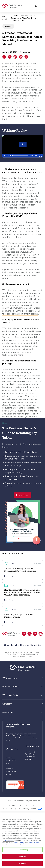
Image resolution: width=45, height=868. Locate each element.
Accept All (23, 863)
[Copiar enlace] (21, 57)
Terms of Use (12, 654)
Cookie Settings (22, 850)
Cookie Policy (19, 843)
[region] (22, 840)
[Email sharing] (26, 57)
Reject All (23, 857)
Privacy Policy (33, 652)
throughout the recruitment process (20, 314)
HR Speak (5, 18)
